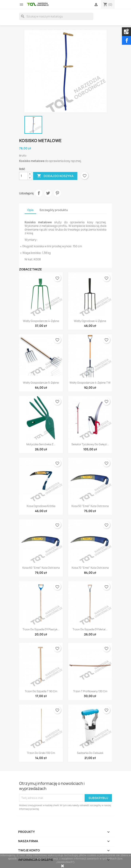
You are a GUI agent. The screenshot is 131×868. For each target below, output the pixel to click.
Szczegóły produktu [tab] (54, 210)
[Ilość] (23, 176)
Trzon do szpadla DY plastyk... (41, 629)
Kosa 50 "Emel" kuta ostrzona (90, 506)
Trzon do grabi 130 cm (41, 753)
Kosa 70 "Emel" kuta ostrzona (90, 568)
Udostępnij (39, 193)
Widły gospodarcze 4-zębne (41, 321)
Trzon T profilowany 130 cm (90, 691)
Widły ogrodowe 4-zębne (90, 321)
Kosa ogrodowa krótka (41, 506)
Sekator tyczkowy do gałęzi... (90, 444)
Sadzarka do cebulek (90, 753)
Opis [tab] (30, 210)
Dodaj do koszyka (55, 176)
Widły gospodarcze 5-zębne (41, 383)
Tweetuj (48, 193)
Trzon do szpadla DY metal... (90, 629)
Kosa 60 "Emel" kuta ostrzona (41, 568)
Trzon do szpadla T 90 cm (41, 691)
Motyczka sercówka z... (41, 444)
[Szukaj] (56, 16)
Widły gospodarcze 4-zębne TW (90, 383)
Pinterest (57, 193)
